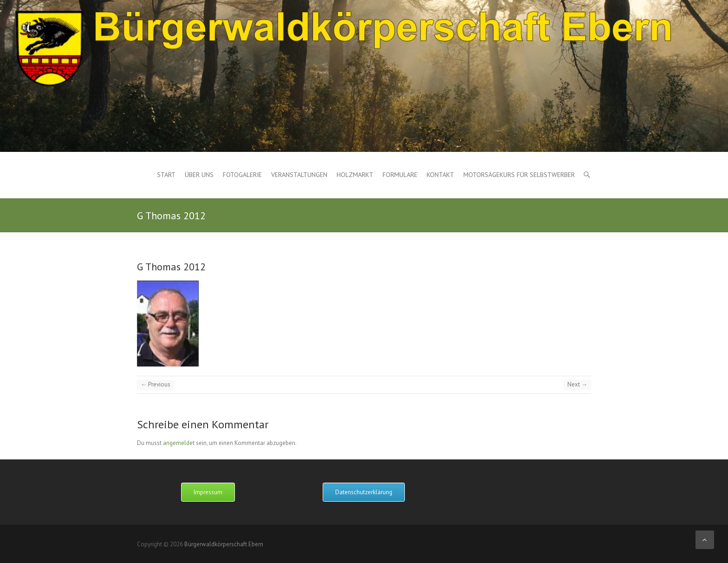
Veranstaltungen (299, 175)
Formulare (400, 175)
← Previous (156, 384)
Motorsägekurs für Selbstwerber (519, 175)
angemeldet (179, 443)
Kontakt (440, 175)
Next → (577, 384)
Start (166, 175)
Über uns (199, 175)
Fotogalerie (242, 175)
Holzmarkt (355, 175)
